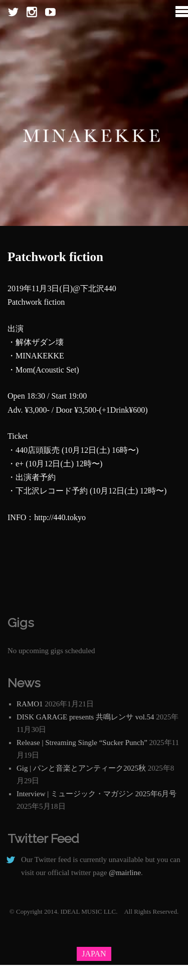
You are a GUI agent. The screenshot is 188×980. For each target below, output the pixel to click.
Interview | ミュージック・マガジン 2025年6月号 (97, 794)
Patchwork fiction (55, 257)
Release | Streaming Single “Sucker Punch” (82, 743)
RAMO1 (30, 704)
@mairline (125, 873)
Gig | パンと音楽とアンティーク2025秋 (81, 768)
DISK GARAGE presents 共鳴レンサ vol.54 (85, 717)
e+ (20, 464)
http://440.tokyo (60, 517)
